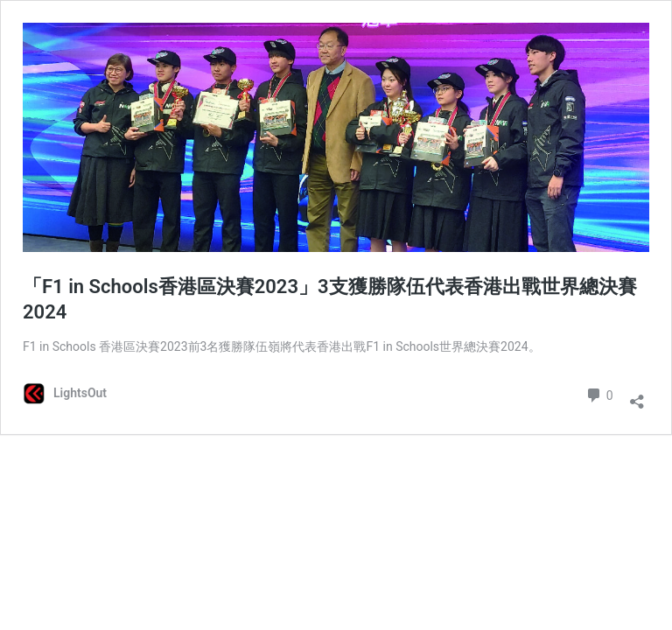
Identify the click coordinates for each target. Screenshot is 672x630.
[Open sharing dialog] (637, 396)
